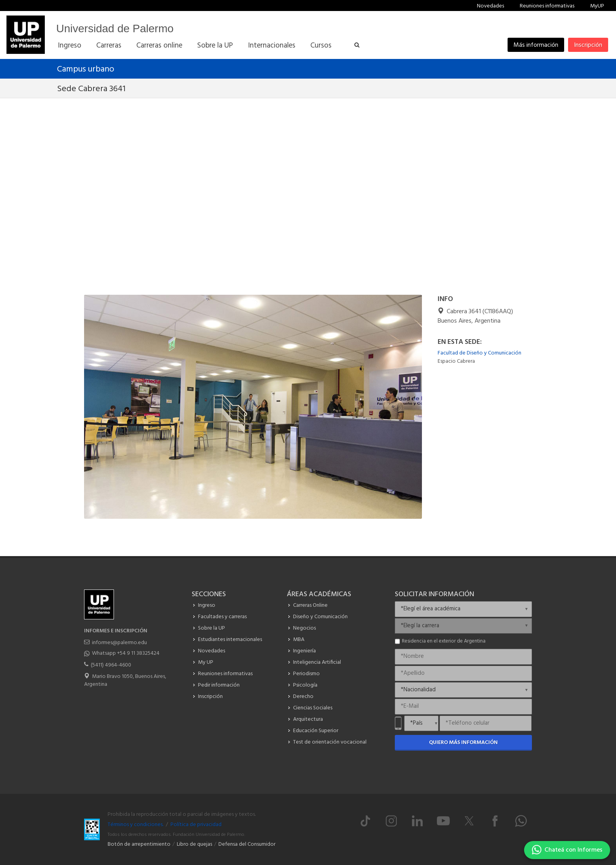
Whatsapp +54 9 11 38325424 (126, 653)
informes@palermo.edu (119, 643)
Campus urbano (86, 69)
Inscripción (588, 45)
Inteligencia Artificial (317, 662)
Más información (536, 45)
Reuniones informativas (547, 6)
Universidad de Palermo (115, 28)
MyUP (597, 6)
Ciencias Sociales (313, 708)
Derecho (303, 697)
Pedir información (219, 685)
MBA (299, 640)
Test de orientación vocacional (330, 742)
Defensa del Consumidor (247, 844)
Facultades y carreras (222, 617)
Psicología (305, 685)
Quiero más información (463, 743)
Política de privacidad (196, 825)
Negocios (304, 628)
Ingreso (207, 605)
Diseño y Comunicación (320, 617)
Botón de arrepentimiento (139, 844)
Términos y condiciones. (136, 825)
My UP (206, 662)
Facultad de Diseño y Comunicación (479, 353)
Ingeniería (304, 651)
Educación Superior (316, 731)
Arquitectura (308, 719)
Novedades (490, 6)
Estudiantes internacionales (230, 640)
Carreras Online (310, 605)
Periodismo (306, 674)
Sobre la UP (212, 628)
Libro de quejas (194, 844)
